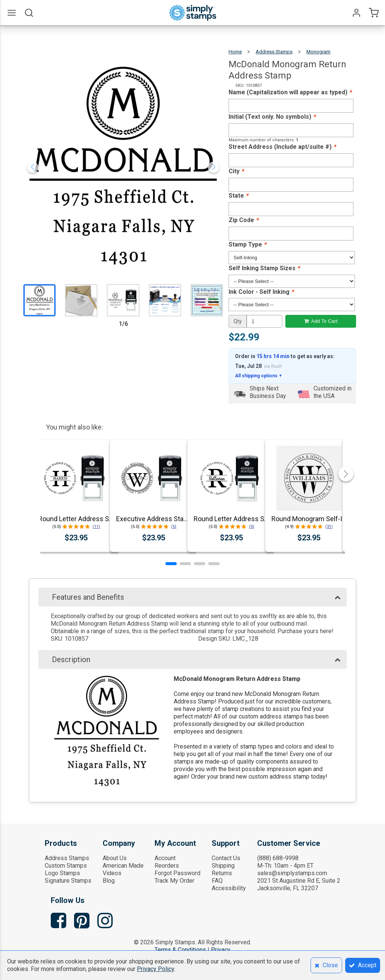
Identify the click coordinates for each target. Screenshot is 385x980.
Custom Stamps (66, 866)
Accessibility (229, 888)
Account (165, 858)
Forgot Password (177, 873)
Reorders (167, 866)
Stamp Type (247, 244)
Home (235, 52)
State (238, 196)
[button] (171, 564)
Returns (222, 873)
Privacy (221, 950)
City (236, 171)
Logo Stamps (62, 873)
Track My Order (174, 881)
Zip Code (243, 220)
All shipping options (259, 376)
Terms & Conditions (180, 950)
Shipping (223, 866)
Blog (109, 881)
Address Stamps (274, 52)
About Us (115, 858)
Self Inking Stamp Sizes (264, 268)
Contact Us (226, 858)
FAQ (217, 881)
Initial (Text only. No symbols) (272, 117)
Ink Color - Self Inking (261, 292)
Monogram (318, 52)
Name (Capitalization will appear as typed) (290, 92)
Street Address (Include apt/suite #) (282, 147)
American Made (123, 866)
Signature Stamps (68, 881)
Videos (112, 873)
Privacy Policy (155, 969)
